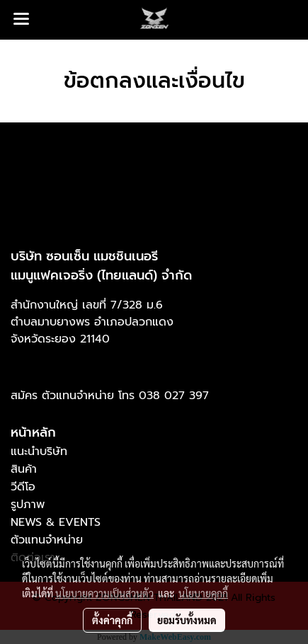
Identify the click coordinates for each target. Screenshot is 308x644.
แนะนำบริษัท (39, 452)
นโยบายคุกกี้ (203, 593)
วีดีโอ (23, 487)
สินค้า (24, 469)
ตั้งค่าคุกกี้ (112, 620)
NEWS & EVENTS (56, 522)
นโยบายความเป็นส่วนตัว (104, 593)
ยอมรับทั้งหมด (187, 620)
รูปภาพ (28, 505)
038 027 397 (174, 396)
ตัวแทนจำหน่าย (47, 540)
